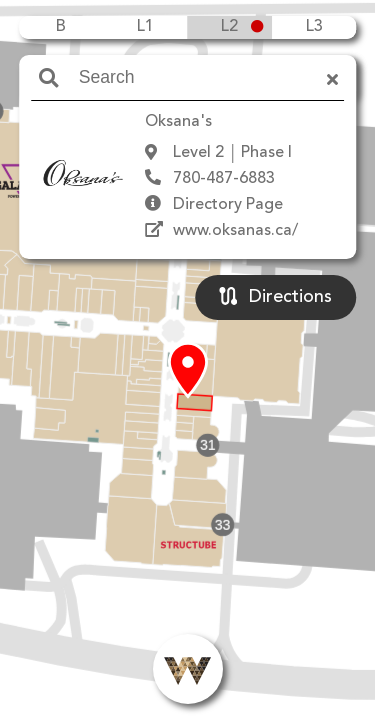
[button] (188, 371)
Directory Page (228, 205)
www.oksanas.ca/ (235, 231)
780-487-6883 (224, 179)
